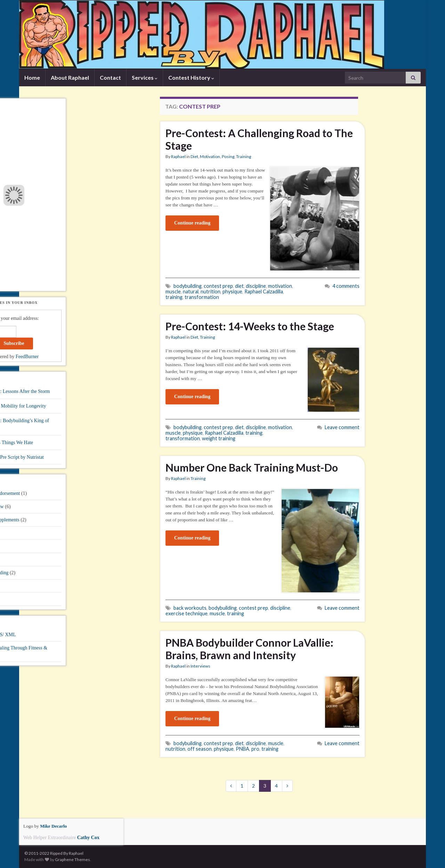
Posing (228, 156)
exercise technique (187, 613)
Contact (110, 77)
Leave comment (342, 427)
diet (239, 286)
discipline (256, 286)
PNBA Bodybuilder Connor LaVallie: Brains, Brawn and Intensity (249, 649)
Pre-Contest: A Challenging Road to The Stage (259, 139)
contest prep (218, 286)
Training (244, 156)
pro (255, 749)
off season (200, 749)
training (174, 297)
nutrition (211, 291)
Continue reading (192, 223)
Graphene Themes (72, 859)
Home (32, 77)
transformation (202, 297)
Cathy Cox (88, 838)
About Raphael (70, 77)
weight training (219, 438)
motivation (280, 286)
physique (232, 291)
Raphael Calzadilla (264, 291)
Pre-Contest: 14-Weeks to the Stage (250, 326)
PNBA (242, 749)
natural (191, 291)
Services (145, 77)
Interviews (200, 666)
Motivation (210, 156)
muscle (173, 291)
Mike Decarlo (53, 826)
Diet (194, 156)
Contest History (191, 77)
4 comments (346, 286)
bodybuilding (188, 286)
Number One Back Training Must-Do (252, 467)
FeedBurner (27, 357)
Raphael (178, 156)
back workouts (190, 608)
